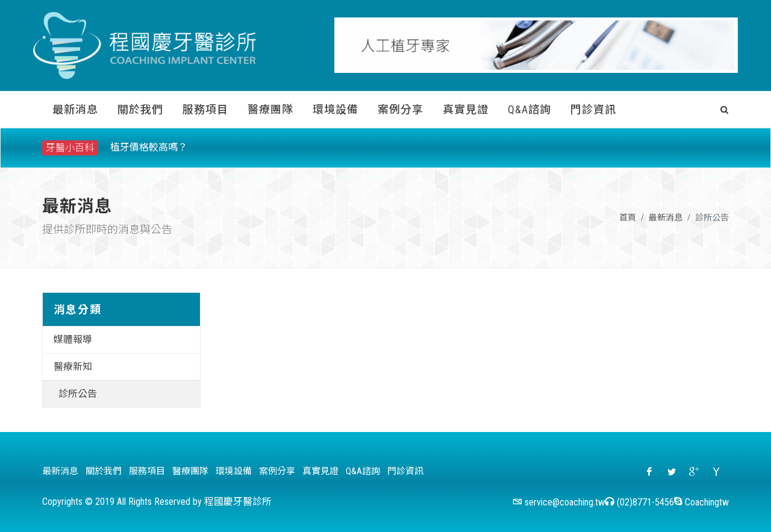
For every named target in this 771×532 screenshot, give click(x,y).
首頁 (628, 217)
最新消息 (666, 217)
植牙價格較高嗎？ (149, 147)
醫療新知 (73, 367)
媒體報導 (73, 340)
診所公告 (78, 394)
